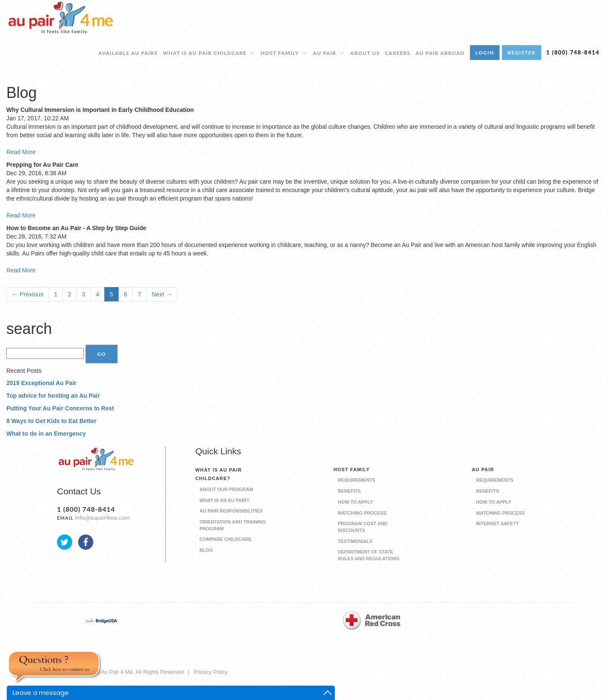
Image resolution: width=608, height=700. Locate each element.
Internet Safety (498, 524)
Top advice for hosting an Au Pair (53, 396)
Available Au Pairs (128, 53)
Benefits (349, 491)
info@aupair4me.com (102, 517)
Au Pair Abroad (440, 53)
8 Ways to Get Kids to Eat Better (51, 421)
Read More (21, 152)
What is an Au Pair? (225, 500)
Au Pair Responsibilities (231, 511)
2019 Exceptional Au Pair (41, 383)
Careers (398, 53)
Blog (206, 550)
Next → (162, 294)
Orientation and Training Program (233, 525)
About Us (365, 53)
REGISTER (522, 53)
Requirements (357, 480)
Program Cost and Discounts (363, 527)
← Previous (28, 294)
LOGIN (485, 53)
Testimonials (355, 541)
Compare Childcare (226, 539)
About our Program (227, 489)
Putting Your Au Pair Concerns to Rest (60, 408)
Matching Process (362, 513)
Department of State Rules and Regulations (369, 555)
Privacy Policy (210, 672)
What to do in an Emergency (46, 434)
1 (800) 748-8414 (573, 52)
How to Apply (355, 502)
